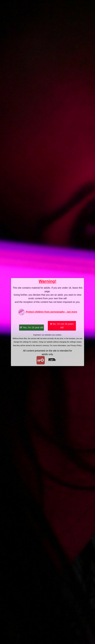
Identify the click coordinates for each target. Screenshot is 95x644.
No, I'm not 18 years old (62, 326)
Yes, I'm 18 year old (32, 327)
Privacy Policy (76, 345)
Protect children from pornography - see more (47, 312)
